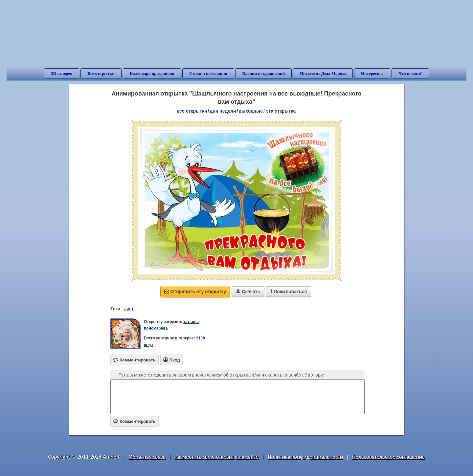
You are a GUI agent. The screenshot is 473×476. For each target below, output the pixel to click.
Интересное (372, 73)
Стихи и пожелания (208, 73)
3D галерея (62, 73)
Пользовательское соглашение (388, 457)
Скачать (248, 292)
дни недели (223, 111)
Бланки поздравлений (264, 73)
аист (129, 309)
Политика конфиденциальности (305, 457)
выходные (251, 111)
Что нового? (410, 73)
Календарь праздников (152, 73)
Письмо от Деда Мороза (323, 73)
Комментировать (135, 421)
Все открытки (101, 73)
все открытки (192, 111)
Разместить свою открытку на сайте (216, 457)
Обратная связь (147, 457)
